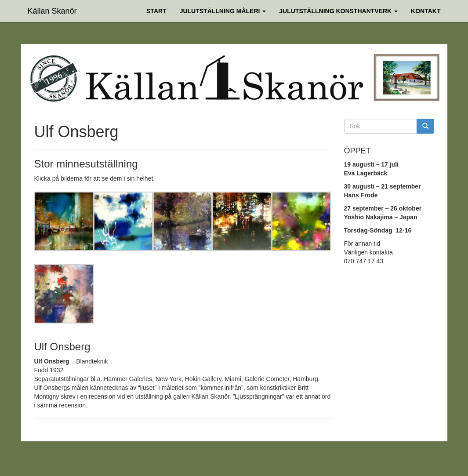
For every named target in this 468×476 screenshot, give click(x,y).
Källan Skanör (52, 10)
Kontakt (426, 11)
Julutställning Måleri (223, 11)
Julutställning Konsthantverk (338, 11)
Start (156, 11)
